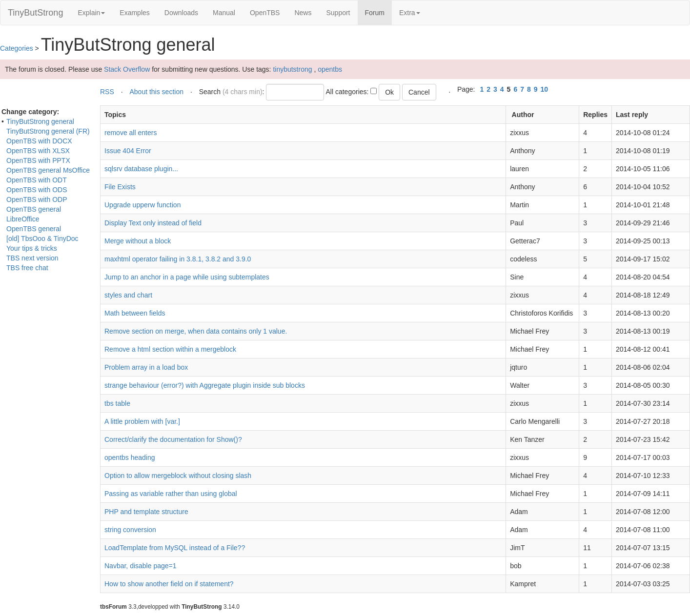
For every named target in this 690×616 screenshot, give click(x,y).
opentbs (330, 69)
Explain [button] (91, 13)
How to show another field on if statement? (169, 584)
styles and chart (128, 295)
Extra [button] (410, 13)
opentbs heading (130, 457)
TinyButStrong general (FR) (48, 131)
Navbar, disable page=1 (141, 566)
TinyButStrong (35, 13)
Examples (134, 13)
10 (545, 89)
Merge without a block (138, 241)
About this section (156, 92)
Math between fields (135, 313)
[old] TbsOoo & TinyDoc (42, 238)
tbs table (117, 403)
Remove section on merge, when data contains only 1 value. (196, 331)
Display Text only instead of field (153, 223)
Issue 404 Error (128, 151)
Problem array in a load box (146, 367)
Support (338, 13)
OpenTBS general (34, 229)
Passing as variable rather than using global (171, 494)
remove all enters (131, 133)
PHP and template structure (146, 512)
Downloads (181, 13)
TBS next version (32, 258)
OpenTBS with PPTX (38, 160)
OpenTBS (265, 13)
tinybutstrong (292, 69)
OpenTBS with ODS (37, 190)
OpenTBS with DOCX (39, 141)
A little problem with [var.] (142, 421)
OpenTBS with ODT (37, 180)
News (303, 13)
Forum (378, 12)
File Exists (120, 187)
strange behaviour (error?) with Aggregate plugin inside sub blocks (205, 385)
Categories (17, 48)
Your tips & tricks (32, 248)
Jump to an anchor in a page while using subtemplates (187, 277)
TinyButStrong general (40, 121)
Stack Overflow (127, 69)
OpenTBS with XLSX (38, 151)
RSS (107, 92)
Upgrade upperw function (142, 205)
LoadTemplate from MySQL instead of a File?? (175, 548)
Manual (224, 13)
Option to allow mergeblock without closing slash (178, 476)
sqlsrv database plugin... (141, 169)
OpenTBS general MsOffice (48, 170)
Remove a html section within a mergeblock (170, 349)
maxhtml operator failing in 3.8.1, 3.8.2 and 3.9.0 (178, 259)
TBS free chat (27, 268)
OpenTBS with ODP (37, 199)
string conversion (130, 530)
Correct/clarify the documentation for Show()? (173, 439)
